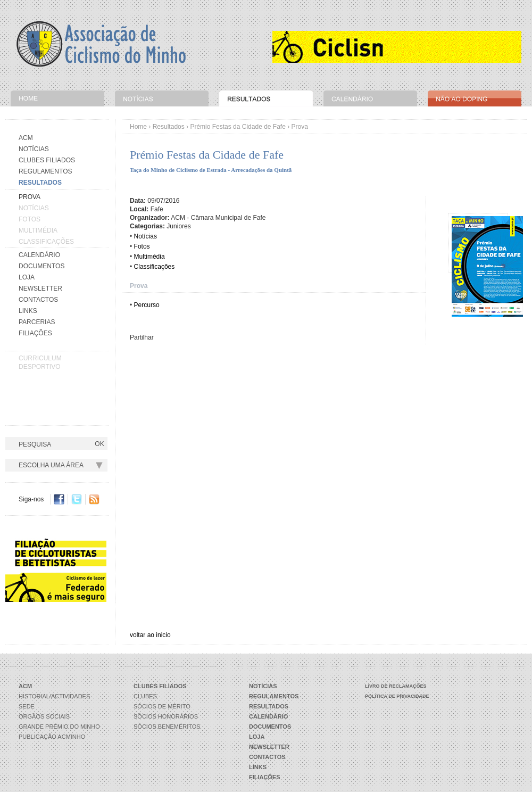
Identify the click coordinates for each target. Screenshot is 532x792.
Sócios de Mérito (162, 706)
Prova (139, 286)
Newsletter (40, 288)
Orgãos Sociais (44, 716)
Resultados (169, 127)
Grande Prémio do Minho (59, 727)
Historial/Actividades (54, 696)
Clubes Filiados (47, 160)
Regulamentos (45, 171)
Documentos (41, 266)
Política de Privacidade (397, 696)
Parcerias (37, 322)
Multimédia (38, 230)
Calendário (39, 255)
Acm (26, 138)
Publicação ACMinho (52, 737)
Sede (27, 706)
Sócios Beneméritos (167, 727)
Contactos (38, 300)
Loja (27, 277)
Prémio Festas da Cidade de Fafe (238, 127)
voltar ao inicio (150, 635)
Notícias (34, 149)
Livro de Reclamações (396, 686)
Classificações (46, 242)
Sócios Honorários (166, 716)
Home (138, 127)
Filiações (35, 333)
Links (28, 311)
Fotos (30, 219)
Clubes (145, 696)
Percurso (147, 305)
